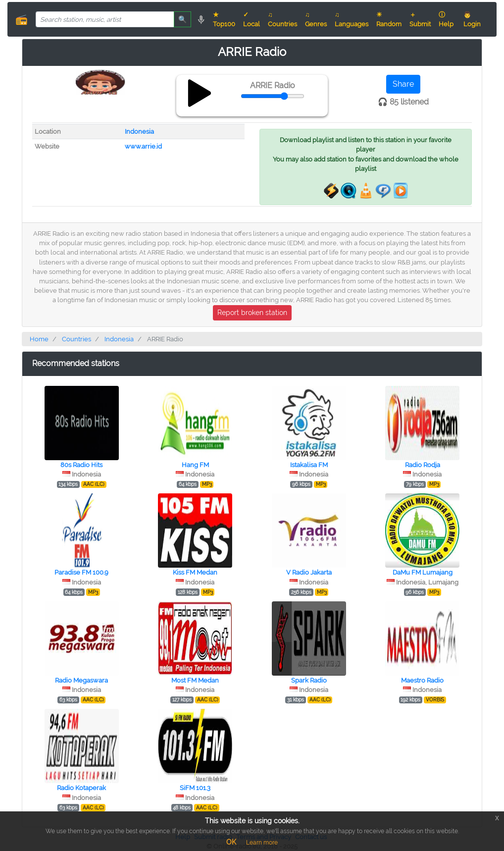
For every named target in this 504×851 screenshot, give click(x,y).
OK (231, 842)
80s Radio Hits (81, 465)
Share (403, 84)
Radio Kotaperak (81, 788)
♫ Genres (316, 19)
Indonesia (139, 132)
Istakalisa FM (309, 465)
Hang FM (195, 465)
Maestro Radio (422, 680)
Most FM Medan (195, 680)
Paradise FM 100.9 (81, 572)
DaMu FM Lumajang (423, 572)
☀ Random (389, 19)
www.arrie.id (143, 146)
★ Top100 (224, 19)
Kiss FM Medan (195, 572)
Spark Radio (309, 680)
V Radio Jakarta (309, 572)
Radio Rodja (423, 465)
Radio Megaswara (81, 680)
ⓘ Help (446, 19)
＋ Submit (420, 19)
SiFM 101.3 (195, 788)
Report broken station (252, 313)
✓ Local (252, 19)
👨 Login (472, 19)
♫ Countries (282, 19)
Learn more (262, 843)
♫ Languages (352, 19)
